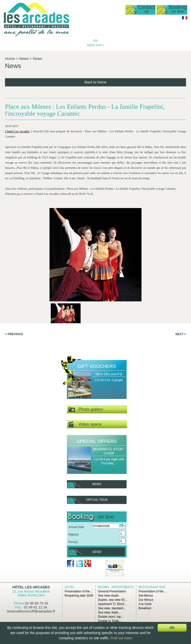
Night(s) (74, 535)
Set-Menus (146, 596)
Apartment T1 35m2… (113, 604)
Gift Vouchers (97, 366)
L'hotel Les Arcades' (17, 131)
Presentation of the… (79, 591)
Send (97, 552)
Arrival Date (76, 527)
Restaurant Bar (152, 587)
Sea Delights (109, 374)
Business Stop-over (109, 451)
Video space (85, 424)
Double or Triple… (110, 621)
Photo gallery (86, 410)
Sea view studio (108, 596)
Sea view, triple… (110, 612)
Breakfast (145, 608)
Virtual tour (97, 500)
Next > (181, 334)
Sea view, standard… (112, 608)
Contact (146, 9)
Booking (178, 9)
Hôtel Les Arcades (31, 587)
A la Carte (145, 604)
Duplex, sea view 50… (113, 600)
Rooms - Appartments (116, 587)
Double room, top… (111, 617)
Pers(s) (73, 542)
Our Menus (146, 600)
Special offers (97, 441)
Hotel (70, 587)
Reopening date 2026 (79, 596)
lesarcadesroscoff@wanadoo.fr (31, 611)
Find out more (121, 638)
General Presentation (112, 591)
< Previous (14, 334)
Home (10, 58)
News (24, 58)
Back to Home (95, 82)
